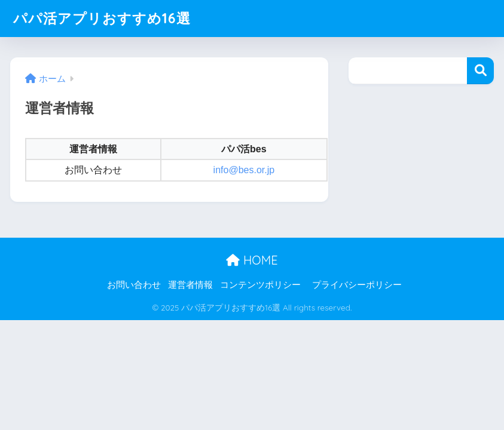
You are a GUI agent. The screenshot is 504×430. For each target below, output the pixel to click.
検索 (480, 71)
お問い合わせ (134, 285)
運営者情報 (190, 285)
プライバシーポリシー (357, 285)
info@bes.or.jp (244, 170)
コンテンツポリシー (260, 285)
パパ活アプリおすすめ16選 (102, 18)
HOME (252, 260)
